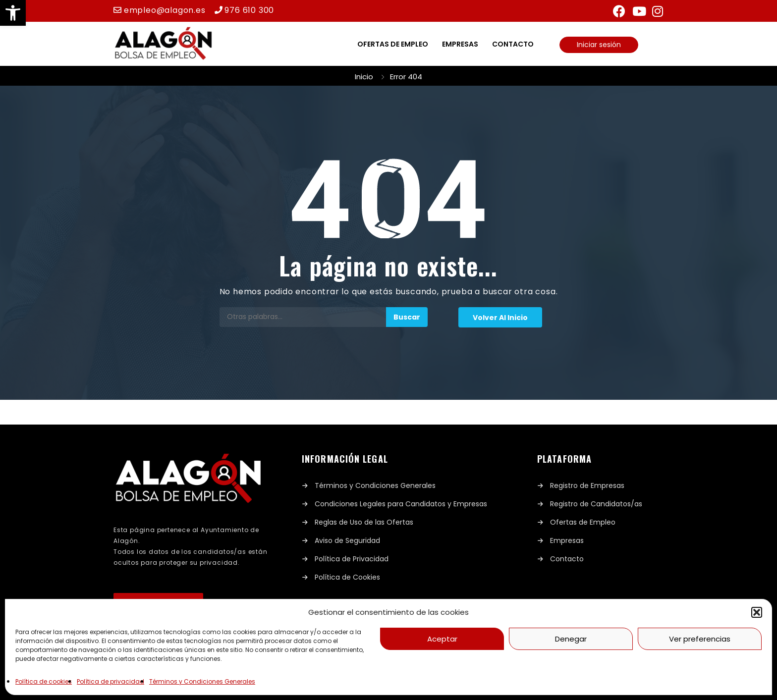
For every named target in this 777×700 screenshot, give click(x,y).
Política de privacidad (111, 681)
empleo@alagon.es (165, 10)
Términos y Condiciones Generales (202, 681)
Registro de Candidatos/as (596, 504)
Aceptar (442, 639)
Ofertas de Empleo (583, 522)
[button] (13, 13)
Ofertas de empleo (393, 44)
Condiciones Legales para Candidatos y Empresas (401, 504)
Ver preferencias (700, 639)
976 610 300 (249, 10)
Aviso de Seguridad (347, 540)
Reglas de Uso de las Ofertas (364, 522)
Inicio (364, 77)
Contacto (513, 44)
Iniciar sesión (599, 45)
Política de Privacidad (352, 559)
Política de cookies (44, 681)
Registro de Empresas (587, 485)
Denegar (571, 639)
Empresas (460, 44)
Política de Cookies (347, 577)
